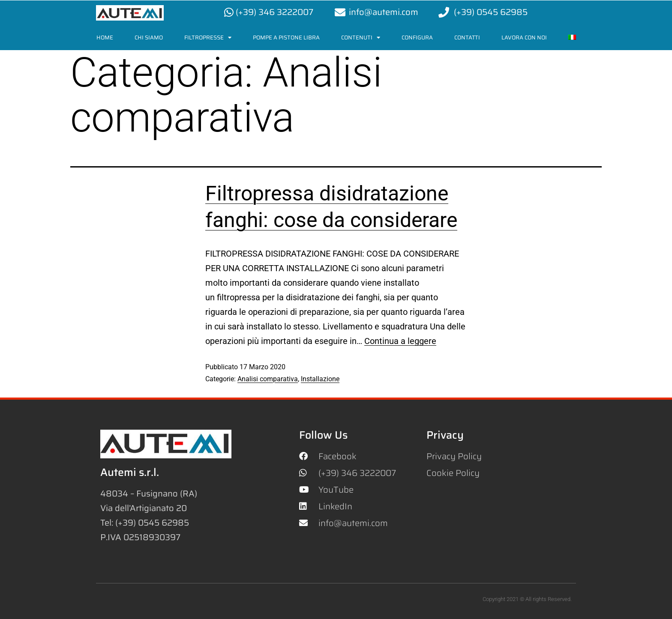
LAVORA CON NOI (524, 37)
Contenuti (361, 37)
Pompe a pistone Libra (286, 37)
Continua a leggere (400, 341)
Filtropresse (208, 37)
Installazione (320, 379)
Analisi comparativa (268, 379)
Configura (417, 37)
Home (105, 37)
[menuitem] (572, 37)
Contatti (467, 37)
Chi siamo (149, 37)
